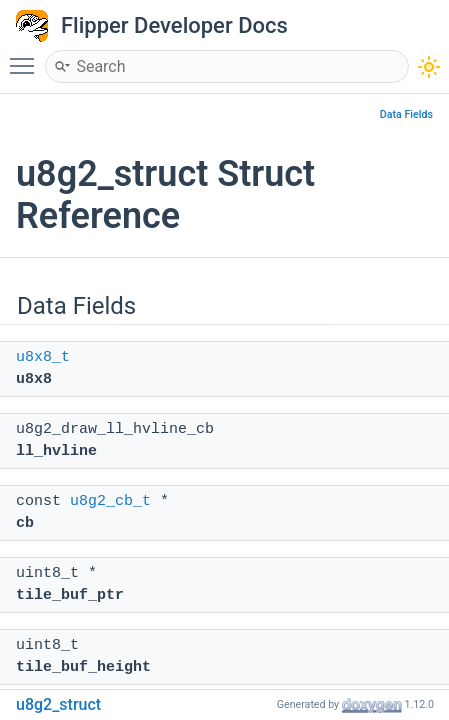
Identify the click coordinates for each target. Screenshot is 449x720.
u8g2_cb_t (110, 501)
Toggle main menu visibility (27, 57)
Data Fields (406, 114)
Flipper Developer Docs (174, 25)
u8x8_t (43, 357)
